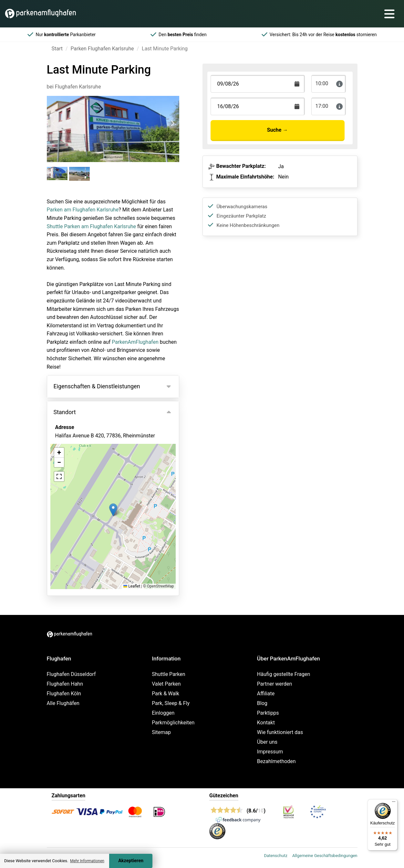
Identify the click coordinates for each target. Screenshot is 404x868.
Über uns (267, 742)
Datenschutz (275, 856)
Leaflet (132, 586)
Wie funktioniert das (280, 732)
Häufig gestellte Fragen (284, 674)
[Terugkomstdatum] (258, 84)
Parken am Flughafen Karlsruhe (83, 210)
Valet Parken (166, 684)
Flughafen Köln (64, 694)
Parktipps (268, 713)
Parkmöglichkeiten (173, 723)
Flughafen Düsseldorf (71, 674)
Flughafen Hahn (65, 684)
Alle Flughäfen (63, 703)
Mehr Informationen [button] (87, 861)
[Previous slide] (54, 123)
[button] (113, 510)
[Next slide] (172, 123)
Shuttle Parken (168, 674)
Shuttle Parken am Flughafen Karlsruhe (92, 226)
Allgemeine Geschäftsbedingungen (325, 856)
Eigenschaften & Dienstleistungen (97, 386)
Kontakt (266, 723)
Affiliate (266, 694)
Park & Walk (166, 694)
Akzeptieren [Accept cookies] (131, 861)
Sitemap (161, 732)
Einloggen (163, 713)
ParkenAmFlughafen (135, 342)
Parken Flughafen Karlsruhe (102, 49)
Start (57, 49)
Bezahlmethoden (276, 761)
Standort (65, 412)
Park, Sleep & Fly (171, 703)
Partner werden (275, 684)
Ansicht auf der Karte (86, 471)
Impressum (270, 752)
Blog (262, 703)
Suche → (278, 130)
